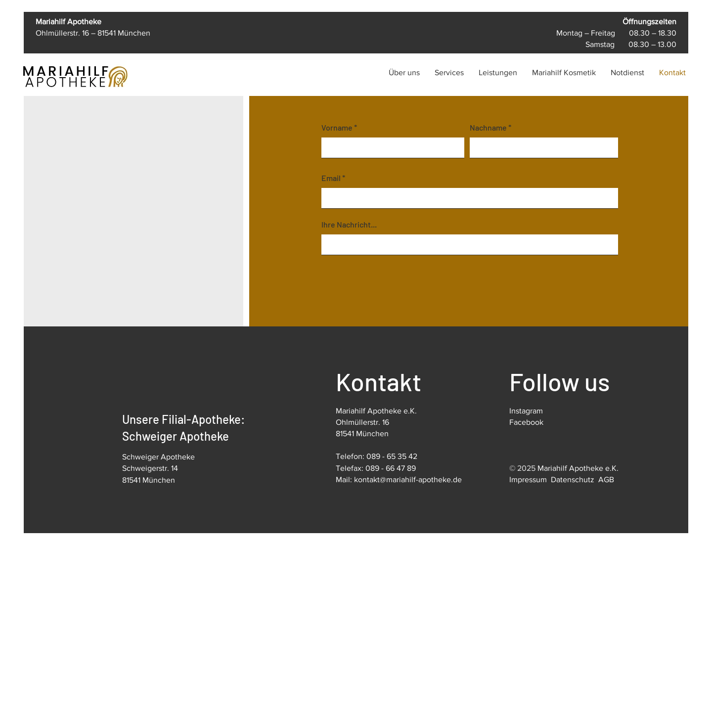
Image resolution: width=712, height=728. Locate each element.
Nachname (488, 128)
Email (331, 178)
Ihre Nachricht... (349, 225)
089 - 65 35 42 (392, 456)
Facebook (526, 422)
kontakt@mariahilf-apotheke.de (408, 479)
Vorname (337, 128)
